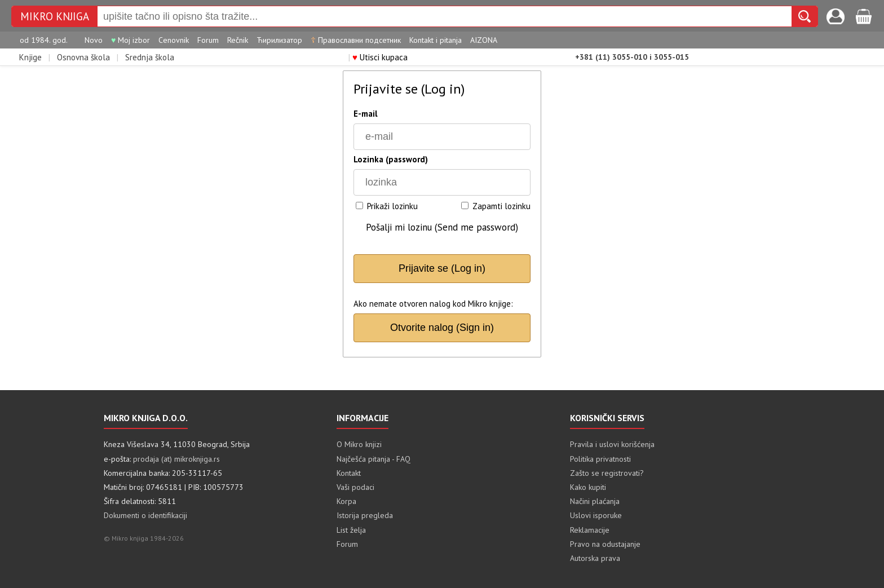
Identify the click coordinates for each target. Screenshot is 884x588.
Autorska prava (595, 558)
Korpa (346, 501)
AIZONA (484, 40)
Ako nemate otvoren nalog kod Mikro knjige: (433, 304)
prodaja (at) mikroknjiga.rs (176, 459)
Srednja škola (150, 57)
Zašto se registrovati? (607, 473)
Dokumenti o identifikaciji (145, 515)
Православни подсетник (356, 40)
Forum (208, 40)
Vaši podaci (355, 487)
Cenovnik (174, 40)
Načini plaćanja (595, 501)
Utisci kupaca (380, 57)
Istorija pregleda (365, 515)
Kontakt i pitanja (436, 40)
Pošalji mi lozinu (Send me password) (442, 227)
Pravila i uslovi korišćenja (612, 444)
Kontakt (349, 473)
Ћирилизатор (279, 40)
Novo (94, 40)
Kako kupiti (588, 487)
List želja (351, 530)
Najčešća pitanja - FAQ (374, 459)
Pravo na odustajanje (605, 544)
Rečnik (238, 40)
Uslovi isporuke (596, 515)
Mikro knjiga (55, 17)
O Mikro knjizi (359, 444)
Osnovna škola (83, 57)
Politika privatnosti (600, 459)
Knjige (30, 57)
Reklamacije (590, 530)
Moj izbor (131, 40)
